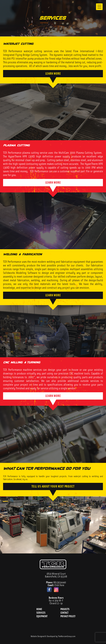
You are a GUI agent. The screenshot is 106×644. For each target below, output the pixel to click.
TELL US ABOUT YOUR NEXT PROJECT (53, 486)
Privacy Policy (68, 616)
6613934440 (56, 582)
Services (41, 612)
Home (39, 609)
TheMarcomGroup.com (67, 636)
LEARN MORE (53, 73)
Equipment (42, 616)
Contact (64, 612)
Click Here (56, 585)
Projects (65, 609)
